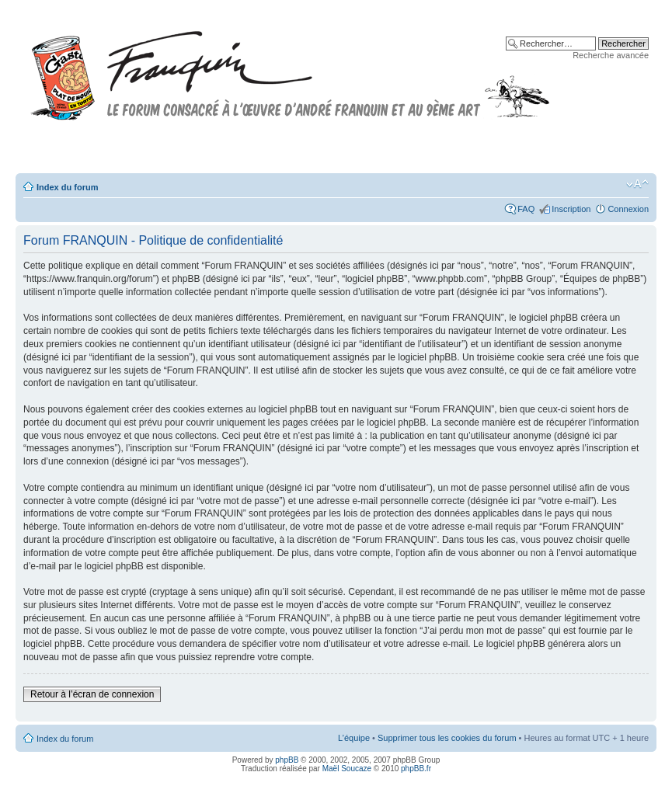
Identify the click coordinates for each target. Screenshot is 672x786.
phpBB (287, 760)
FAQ (526, 209)
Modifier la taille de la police (637, 184)
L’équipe (354, 738)
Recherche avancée (611, 55)
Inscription (571, 209)
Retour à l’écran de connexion (92, 694)
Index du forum (67, 187)
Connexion (628, 209)
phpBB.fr (416, 769)
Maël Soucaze (347, 769)
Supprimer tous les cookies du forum (447, 738)
